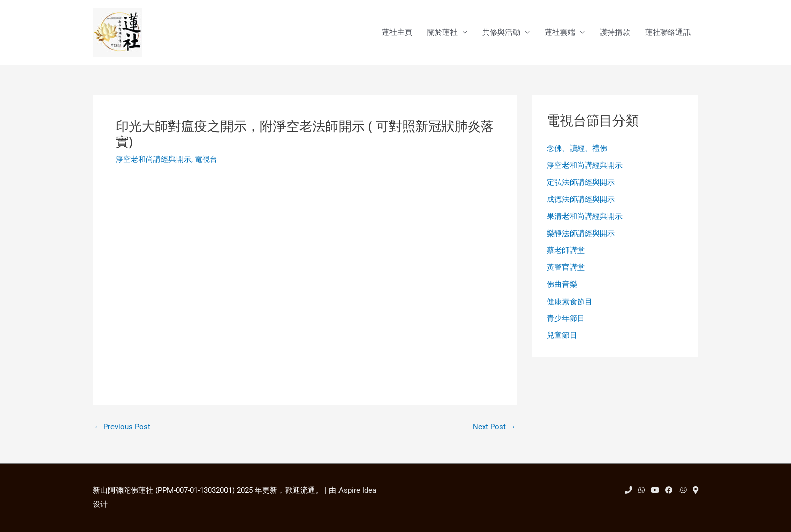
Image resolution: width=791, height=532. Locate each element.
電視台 (206, 159)
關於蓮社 (442, 32)
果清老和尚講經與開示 (585, 216)
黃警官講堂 (566, 267)
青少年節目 (566, 318)
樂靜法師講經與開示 (581, 233)
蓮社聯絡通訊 (668, 32)
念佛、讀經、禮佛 (577, 148)
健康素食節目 (570, 302)
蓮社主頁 (397, 32)
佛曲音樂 (562, 284)
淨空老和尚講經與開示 (153, 159)
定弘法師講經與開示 (581, 182)
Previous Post (122, 427)
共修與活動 (501, 32)
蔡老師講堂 (566, 250)
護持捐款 (615, 32)
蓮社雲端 (560, 32)
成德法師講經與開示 (581, 199)
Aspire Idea (357, 490)
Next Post (494, 427)
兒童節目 (562, 335)
